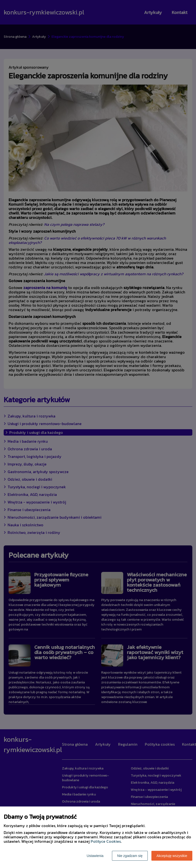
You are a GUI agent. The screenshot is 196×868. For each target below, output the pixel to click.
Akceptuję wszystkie (172, 856)
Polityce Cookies (106, 841)
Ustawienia (95, 856)
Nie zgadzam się (130, 856)
